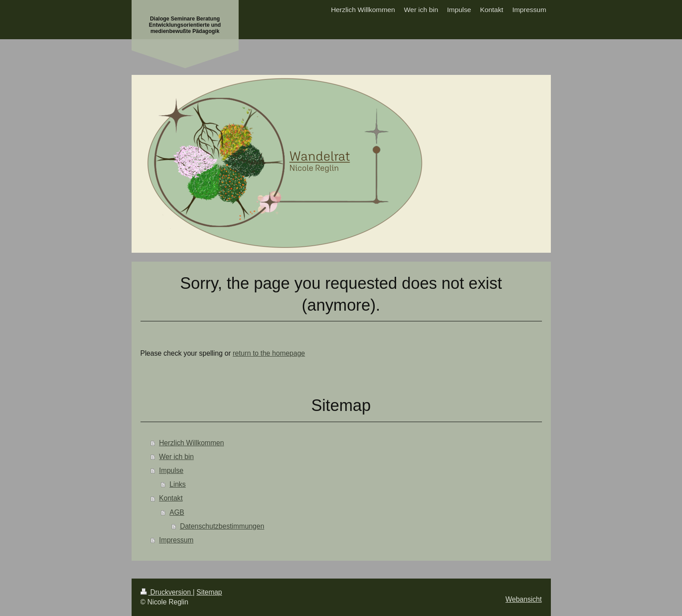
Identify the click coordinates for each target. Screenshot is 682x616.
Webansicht (523, 599)
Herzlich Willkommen (192, 443)
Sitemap (209, 592)
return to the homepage (269, 353)
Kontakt (171, 498)
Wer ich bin (177, 457)
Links (178, 484)
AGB (177, 512)
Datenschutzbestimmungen (222, 526)
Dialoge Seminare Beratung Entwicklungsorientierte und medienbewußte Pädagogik (185, 25)
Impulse (172, 470)
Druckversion (167, 592)
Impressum (176, 540)
